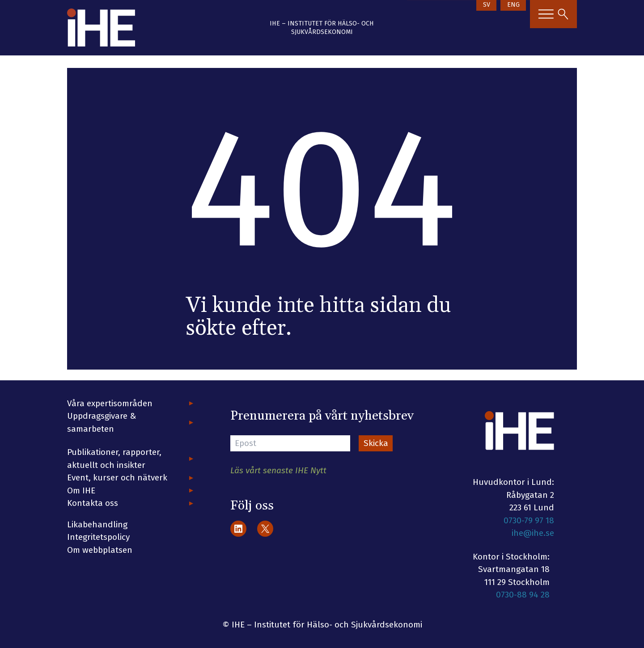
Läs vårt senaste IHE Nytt (278, 470)
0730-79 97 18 (529, 520)
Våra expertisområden (110, 403)
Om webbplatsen (100, 550)
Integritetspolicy (98, 537)
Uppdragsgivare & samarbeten (102, 422)
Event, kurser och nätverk (117, 478)
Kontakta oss (93, 503)
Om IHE (81, 490)
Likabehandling (97, 524)
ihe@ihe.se (533, 533)
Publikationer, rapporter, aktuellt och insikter (114, 459)
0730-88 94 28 (523, 595)
